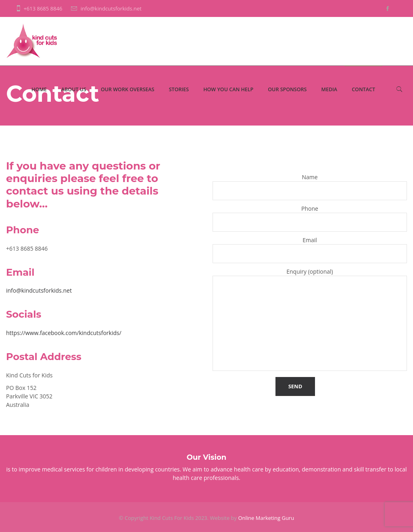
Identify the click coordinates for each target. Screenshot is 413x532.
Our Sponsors (287, 89)
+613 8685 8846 (43, 8)
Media (329, 89)
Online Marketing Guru (266, 518)
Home (39, 89)
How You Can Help (228, 89)
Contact (363, 89)
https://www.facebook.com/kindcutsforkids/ (64, 333)
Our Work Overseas (128, 89)
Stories (179, 89)
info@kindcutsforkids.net (111, 8)
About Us (74, 89)
